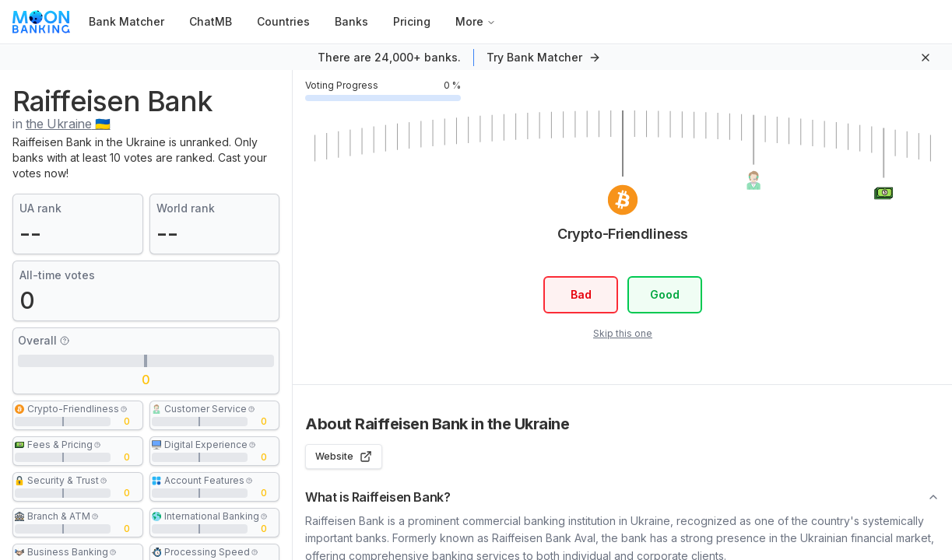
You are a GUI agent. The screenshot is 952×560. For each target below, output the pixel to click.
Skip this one (622, 333)
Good (665, 294)
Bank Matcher (126, 21)
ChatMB (211, 21)
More (476, 21)
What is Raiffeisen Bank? (622, 497)
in (61, 124)
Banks (351, 21)
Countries (283, 21)
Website (344, 457)
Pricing (412, 21)
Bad (580, 294)
